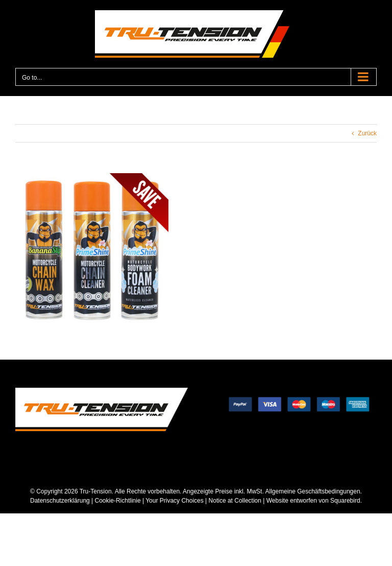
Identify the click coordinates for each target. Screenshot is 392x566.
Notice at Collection (235, 501)
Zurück (367, 133)
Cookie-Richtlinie (118, 501)
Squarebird (345, 501)
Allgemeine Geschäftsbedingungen (312, 491)
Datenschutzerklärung (60, 501)
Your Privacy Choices (175, 501)
